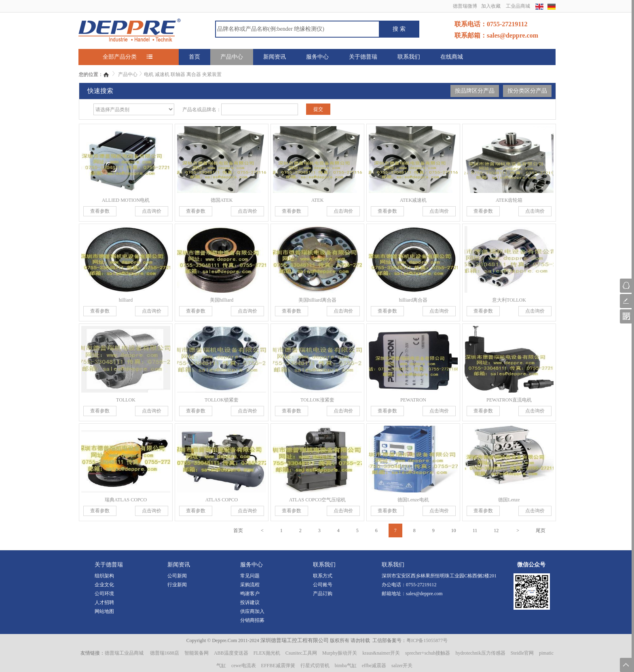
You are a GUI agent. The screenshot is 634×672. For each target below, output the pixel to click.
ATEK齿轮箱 (509, 200)
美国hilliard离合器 (318, 300)
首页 (194, 57)
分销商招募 (252, 620)
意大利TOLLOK (509, 300)
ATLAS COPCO (222, 500)
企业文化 (104, 585)
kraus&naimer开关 (381, 653)
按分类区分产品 (527, 91)
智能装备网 (197, 653)
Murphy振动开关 (340, 653)
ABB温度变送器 (231, 653)
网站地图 (104, 611)
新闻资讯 (275, 57)
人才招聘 (104, 602)
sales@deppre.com (424, 594)
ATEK (318, 200)
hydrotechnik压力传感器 (480, 653)
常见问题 (250, 576)
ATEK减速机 (413, 200)
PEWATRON (413, 400)
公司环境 (104, 594)
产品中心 (232, 57)
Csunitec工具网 (301, 653)
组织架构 (104, 576)
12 (496, 530)
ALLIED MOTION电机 (126, 200)
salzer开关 (402, 666)
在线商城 (452, 57)
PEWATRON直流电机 (509, 400)
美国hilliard (222, 300)
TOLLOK (126, 400)
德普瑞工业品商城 (124, 653)
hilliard (126, 300)
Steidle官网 (522, 653)
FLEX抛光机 (267, 653)
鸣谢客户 (250, 594)
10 (454, 530)
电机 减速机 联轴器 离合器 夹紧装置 (183, 74)
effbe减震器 (374, 666)
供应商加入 (252, 611)
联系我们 (409, 57)
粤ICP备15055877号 (427, 640)
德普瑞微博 (465, 6)
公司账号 (323, 585)
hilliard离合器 (413, 300)
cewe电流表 (244, 666)
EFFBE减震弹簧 (278, 666)
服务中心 (317, 57)
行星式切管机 (315, 666)
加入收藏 (491, 6)
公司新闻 (177, 576)
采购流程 (250, 585)
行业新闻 (177, 585)
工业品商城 (518, 6)
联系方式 (323, 576)
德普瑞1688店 (165, 653)
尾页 (541, 530)
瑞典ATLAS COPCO (126, 500)
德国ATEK (222, 200)
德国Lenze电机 (413, 500)
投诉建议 (250, 602)
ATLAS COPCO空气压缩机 (317, 500)
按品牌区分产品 (475, 91)
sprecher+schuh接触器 (428, 653)
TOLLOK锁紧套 (222, 400)
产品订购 (323, 594)
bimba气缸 (346, 666)
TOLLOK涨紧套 (317, 400)
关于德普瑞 (363, 57)
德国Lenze (509, 500)
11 (475, 530)
